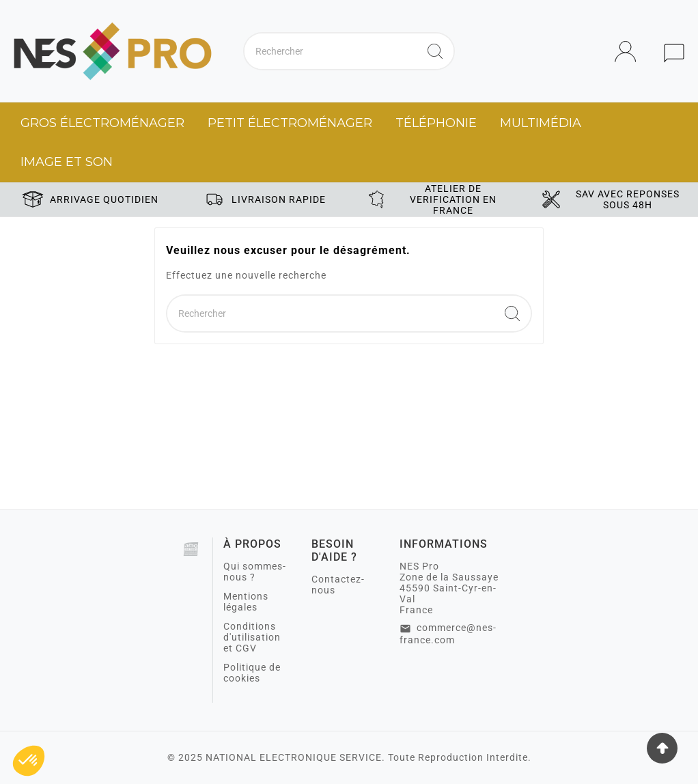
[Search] (435, 51)
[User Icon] (629, 52)
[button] (29, 761)
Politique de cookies (252, 673)
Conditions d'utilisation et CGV (252, 637)
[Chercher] (331, 51)
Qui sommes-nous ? (255, 572)
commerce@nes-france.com (448, 634)
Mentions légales (246, 602)
